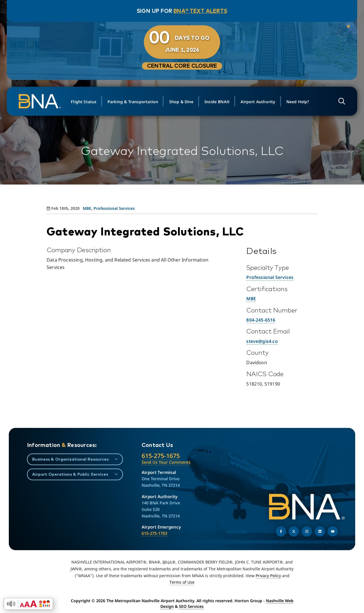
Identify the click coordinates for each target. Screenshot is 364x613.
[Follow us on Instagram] (307, 531)
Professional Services (270, 277)
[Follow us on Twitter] (294, 531)
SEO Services (191, 606)
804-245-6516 (261, 320)
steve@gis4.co (262, 341)
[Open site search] (340, 101)
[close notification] (345, 27)
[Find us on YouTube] (333, 531)
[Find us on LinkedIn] (320, 531)
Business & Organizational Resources (70, 459)
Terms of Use (182, 582)
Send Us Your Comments (166, 462)
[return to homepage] (42, 101)
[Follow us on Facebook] (281, 531)
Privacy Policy (268, 576)
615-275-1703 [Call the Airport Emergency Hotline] (154, 533)
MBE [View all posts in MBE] (87, 208)
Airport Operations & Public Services (70, 474)
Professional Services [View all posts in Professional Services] (114, 208)
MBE (251, 299)
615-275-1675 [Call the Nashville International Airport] (161, 456)
